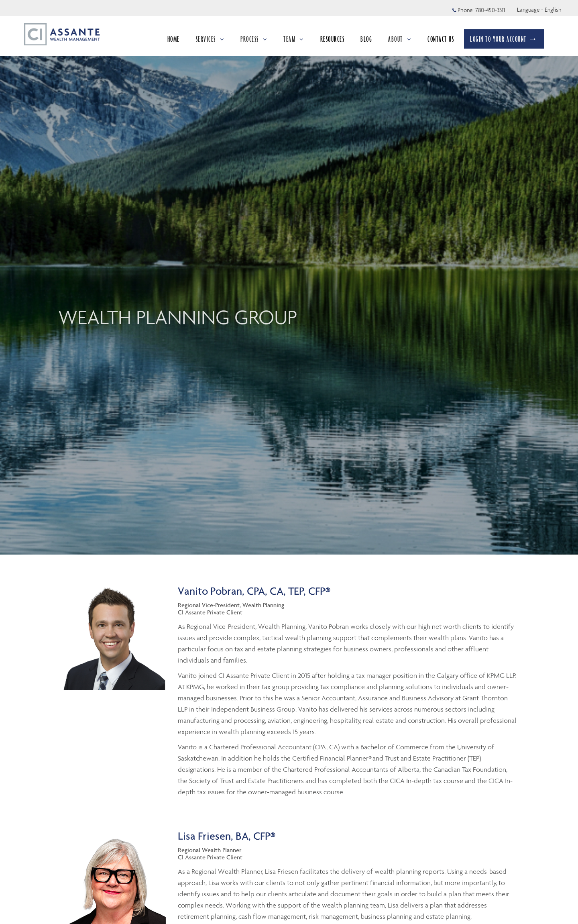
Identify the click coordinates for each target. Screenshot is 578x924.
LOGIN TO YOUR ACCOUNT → (504, 39)
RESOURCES (333, 39)
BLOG (366, 39)
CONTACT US (441, 39)
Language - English (539, 10)
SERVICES (210, 39)
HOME (174, 39)
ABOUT (400, 39)
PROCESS (254, 39)
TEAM (294, 39)
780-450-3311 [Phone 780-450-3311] (490, 10)
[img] (289, 277)
